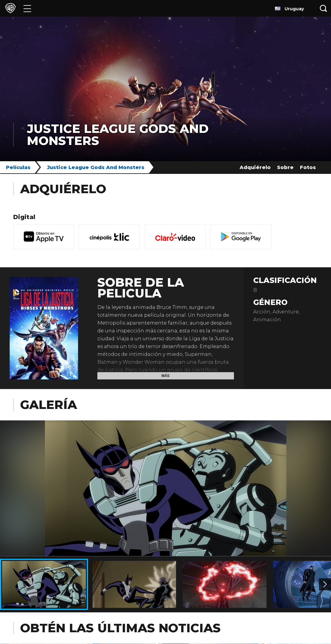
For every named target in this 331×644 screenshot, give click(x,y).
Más (166, 376)
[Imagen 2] (325, 584)
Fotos (308, 167)
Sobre (285, 167)
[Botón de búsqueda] (323, 8)
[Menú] (27, 8)
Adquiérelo (255, 167)
